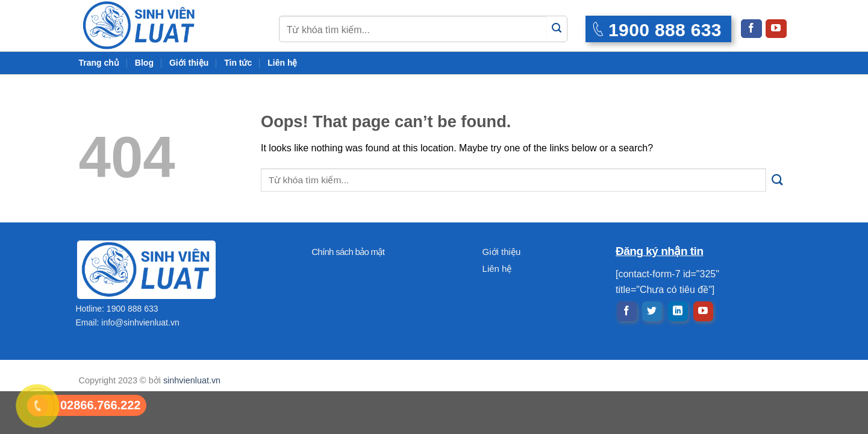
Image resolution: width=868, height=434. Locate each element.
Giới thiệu (189, 63)
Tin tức (238, 63)
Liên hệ (282, 63)
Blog (144, 63)
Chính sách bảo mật (348, 252)
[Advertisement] (434, 350)
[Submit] (557, 29)
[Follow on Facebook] (751, 29)
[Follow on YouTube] (776, 29)
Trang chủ (99, 63)
